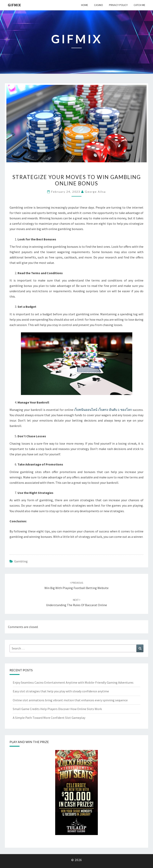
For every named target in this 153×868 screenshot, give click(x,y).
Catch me (139, 5)
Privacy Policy (118, 5)
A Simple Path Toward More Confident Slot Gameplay (49, 718)
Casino (99, 5)
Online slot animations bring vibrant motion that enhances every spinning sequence (70, 700)
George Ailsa (95, 192)
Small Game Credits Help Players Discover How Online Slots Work (57, 709)
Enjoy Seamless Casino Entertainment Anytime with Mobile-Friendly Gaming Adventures (73, 682)
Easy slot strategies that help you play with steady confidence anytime (61, 691)
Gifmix (14, 5)
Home (85, 5)
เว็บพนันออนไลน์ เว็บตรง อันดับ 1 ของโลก (103, 410)
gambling (21, 561)
